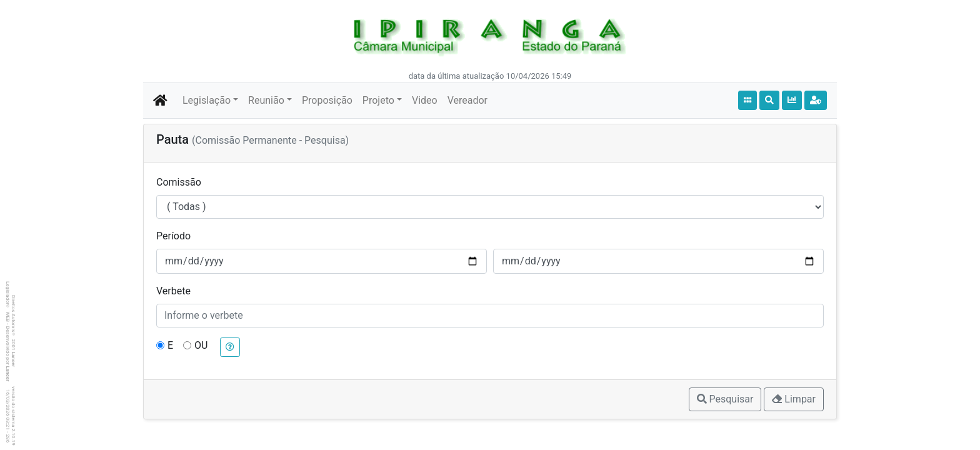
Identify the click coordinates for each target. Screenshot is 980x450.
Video (425, 100)
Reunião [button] (266, 100)
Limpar (794, 399)
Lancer (13, 360)
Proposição (327, 100)
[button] (230, 347)
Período (173, 236)
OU (201, 345)
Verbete (173, 291)
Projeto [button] (378, 100)
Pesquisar (725, 399)
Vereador (467, 100)
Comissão (179, 182)
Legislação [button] (207, 100)
